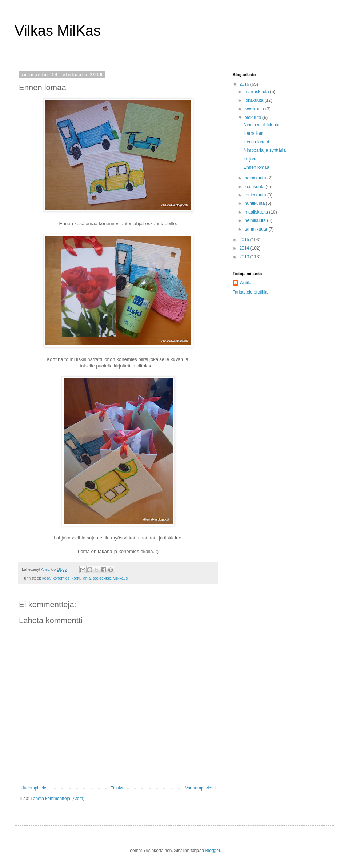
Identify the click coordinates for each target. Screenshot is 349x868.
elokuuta (254, 118)
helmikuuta (256, 220)
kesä (46, 578)
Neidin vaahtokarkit (262, 125)
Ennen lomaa (256, 167)
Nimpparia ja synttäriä (265, 150)
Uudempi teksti (35, 788)
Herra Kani (254, 133)
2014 (245, 248)
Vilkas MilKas (58, 31)
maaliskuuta (257, 212)
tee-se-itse (102, 578)
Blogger (213, 851)
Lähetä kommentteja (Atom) (57, 799)
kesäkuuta (255, 187)
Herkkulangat (256, 142)
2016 (245, 84)
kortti (76, 578)
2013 (245, 257)
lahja (86, 578)
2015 (245, 240)
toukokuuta (256, 195)
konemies (61, 578)
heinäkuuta (256, 178)
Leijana (251, 159)
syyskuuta (255, 109)
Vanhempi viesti (200, 788)
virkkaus (121, 578)
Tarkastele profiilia (250, 292)
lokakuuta (255, 100)
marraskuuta (257, 92)
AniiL (245, 283)
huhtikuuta (255, 203)
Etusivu (117, 788)
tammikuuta (256, 229)
